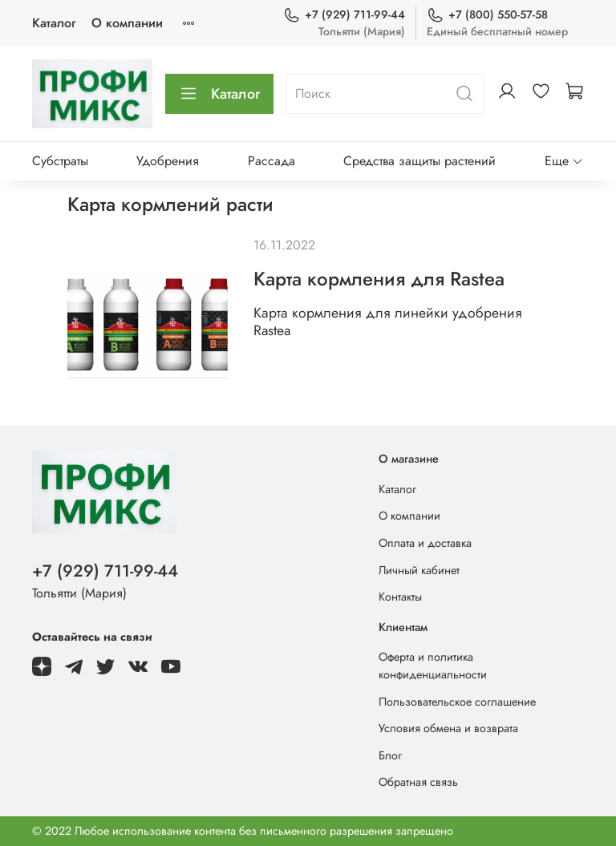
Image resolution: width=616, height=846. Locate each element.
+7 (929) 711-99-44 (344, 15)
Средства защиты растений (419, 161)
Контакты (400, 597)
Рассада (272, 161)
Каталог (54, 23)
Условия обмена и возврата (448, 728)
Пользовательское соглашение (457, 702)
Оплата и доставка (425, 543)
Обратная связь (418, 782)
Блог (390, 755)
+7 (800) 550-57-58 (487, 15)
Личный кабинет (419, 570)
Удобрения (168, 161)
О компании (127, 23)
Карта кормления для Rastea (379, 279)
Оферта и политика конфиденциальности (433, 666)
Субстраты (60, 161)
